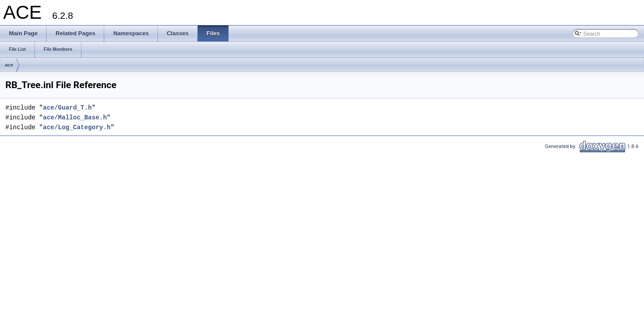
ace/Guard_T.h (67, 108)
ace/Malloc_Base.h (75, 117)
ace (9, 65)
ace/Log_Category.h (77, 127)
